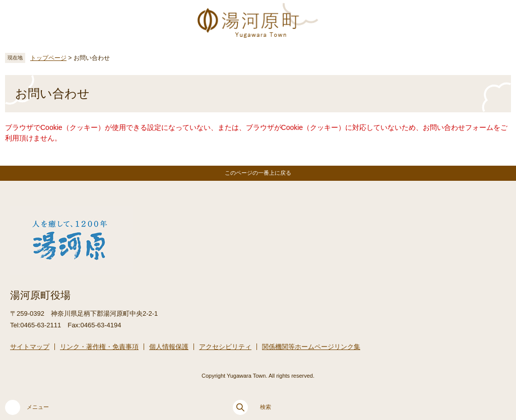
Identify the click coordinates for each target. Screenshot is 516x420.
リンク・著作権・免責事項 (99, 347)
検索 (252, 407)
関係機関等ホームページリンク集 (311, 347)
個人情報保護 (169, 347)
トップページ (48, 58)
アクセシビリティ (225, 347)
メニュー (27, 407)
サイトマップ (30, 347)
